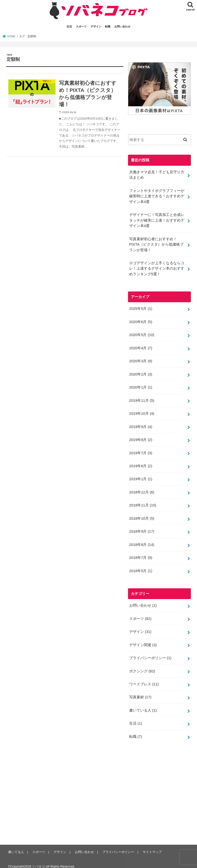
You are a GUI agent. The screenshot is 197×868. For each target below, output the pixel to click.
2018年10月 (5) (142, 515)
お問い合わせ (122, 26)
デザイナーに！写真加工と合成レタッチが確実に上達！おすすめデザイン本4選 (157, 220)
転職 (108, 26)
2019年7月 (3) (141, 450)
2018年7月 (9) (141, 554)
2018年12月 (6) (142, 489)
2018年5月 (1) (141, 566)
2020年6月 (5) (141, 320)
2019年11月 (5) (142, 398)
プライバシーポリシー (150, 653)
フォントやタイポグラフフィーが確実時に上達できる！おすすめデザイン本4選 (157, 196)
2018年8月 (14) (142, 541)
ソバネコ (38, 861)
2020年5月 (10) (142, 333)
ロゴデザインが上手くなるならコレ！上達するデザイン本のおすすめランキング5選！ (157, 267)
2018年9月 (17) (142, 528)
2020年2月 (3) (141, 372)
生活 (69, 26)
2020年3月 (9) (141, 359)
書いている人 (143, 705)
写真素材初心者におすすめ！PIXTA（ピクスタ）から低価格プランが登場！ (156, 243)
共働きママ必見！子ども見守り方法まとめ (157, 175)
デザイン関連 (143, 640)
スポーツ (81, 26)
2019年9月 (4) (141, 424)
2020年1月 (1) (141, 385)
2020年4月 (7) (141, 346)
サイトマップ (151, 846)
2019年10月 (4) (142, 411)
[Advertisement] (162, 790)
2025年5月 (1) (141, 307)
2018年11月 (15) (143, 502)
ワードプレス (144, 679)
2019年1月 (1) (141, 476)
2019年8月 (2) (141, 437)
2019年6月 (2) (141, 463)
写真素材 (140, 692)
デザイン (96, 26)
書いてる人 (16, 846)
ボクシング (142, 666)
